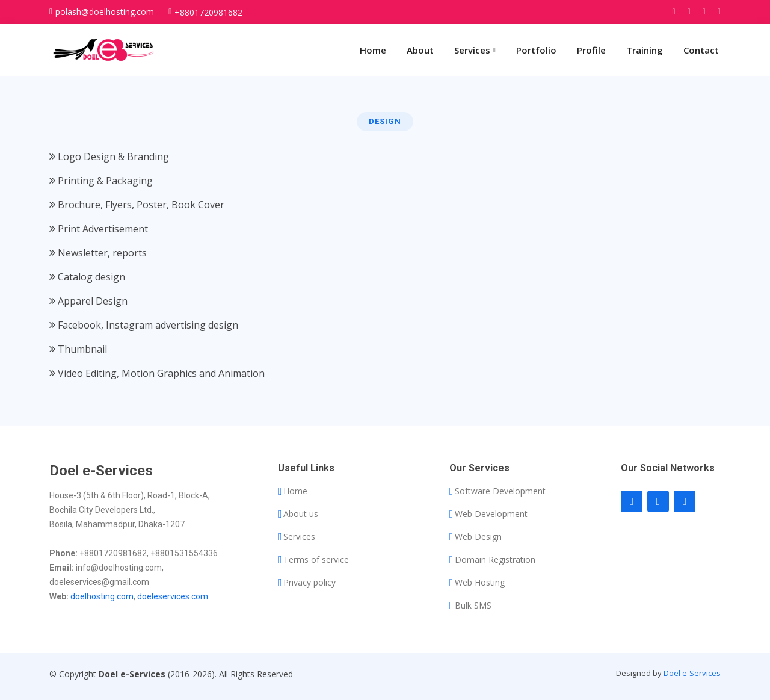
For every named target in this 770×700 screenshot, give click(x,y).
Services (299, 537)
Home (373, 50)
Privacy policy (310, 583)
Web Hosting (480, 583)
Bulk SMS (473, 606)
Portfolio (536, 50)
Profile (591, 50)
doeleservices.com (173, 596)
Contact (701, 50)
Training (645, 50)
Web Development (491, 514)
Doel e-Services (692, 673)
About (420, 50)
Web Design (478, 537)
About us (301, 514)
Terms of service (316, 560)
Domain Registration (495, 560)
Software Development (500, 491)
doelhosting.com (102, 596)
